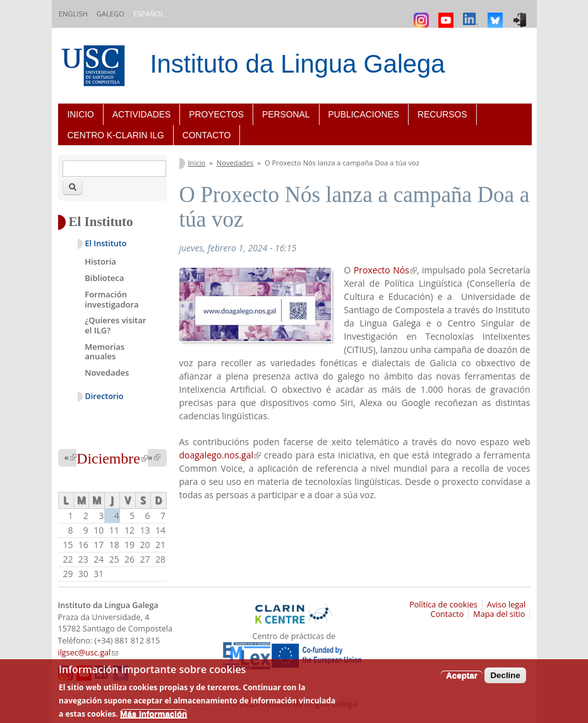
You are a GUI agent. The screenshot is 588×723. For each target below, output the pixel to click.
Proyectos (216, 114)
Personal (286, 114)
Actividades (141, 114)
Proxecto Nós (385, 270)
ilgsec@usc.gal (88, 653)
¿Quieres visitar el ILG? (115, 325)
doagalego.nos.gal (220, 455)
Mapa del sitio (499, 614)
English (73, 14)
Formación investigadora (111, 299)
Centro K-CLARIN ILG (116, 135)
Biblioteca (104, 278)
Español (149, 14)
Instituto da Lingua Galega (298, 64)
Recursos (442, 114)
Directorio (105, 396)
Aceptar (462, 675)
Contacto (207, 135)
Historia (100, 261)
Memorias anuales (105, 352)
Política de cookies (443, 605)
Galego (111, 14)
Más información (153, 714)
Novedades (235, 163)
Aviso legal (507, 605)
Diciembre (112, 458)
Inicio (81, 114)
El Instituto (106, 243)
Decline (505, 675)
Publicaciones (364, 114)
